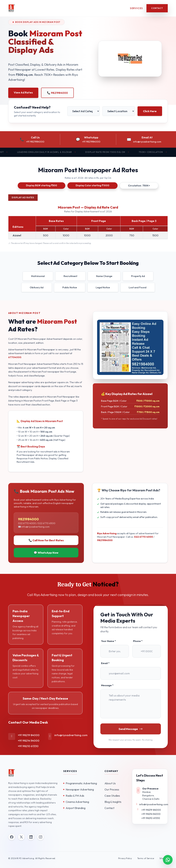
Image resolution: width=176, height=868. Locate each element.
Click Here (150, 111)
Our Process (112, 789)
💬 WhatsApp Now (46, 553)
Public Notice (70, 287)
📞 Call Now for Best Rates (46, 540)
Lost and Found (138, 287)
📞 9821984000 (57, 93)
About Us (110, 783)
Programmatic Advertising (80, 783)
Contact (157, 8)
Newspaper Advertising (79, 789)
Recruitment (70, 276)
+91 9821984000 (35, 142)
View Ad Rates (23, 92)
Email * (105, 663)
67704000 (15, 357)
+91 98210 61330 (28, 746)
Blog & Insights (113, 802)
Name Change (104, 276)
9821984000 (105, 540)
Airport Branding (74, 808)
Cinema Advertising (76, 802)
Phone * (138, 641)
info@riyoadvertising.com (147, 142)
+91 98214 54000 (29, 741)
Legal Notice (103, 287)
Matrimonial (38, 276)
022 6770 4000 (144, 537)
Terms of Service (146, 858)
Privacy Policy (125, 858)
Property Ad (138, 276)
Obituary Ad (37, 287)
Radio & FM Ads (74, 796)
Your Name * (108, 641)
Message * (107, 685)
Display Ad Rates (23, 197)
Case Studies (112, 796)
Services (136, 8)
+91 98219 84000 (29, 735)
